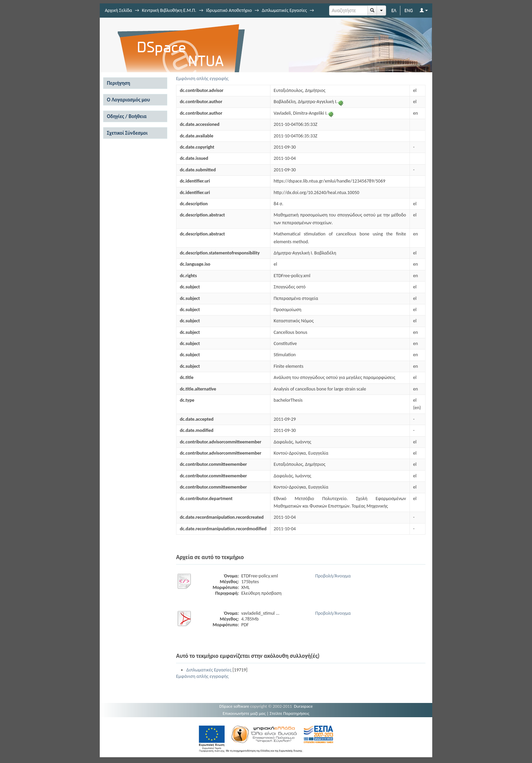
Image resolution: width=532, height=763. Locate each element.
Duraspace (303, 706)
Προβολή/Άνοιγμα (333, 576)
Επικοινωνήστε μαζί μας (244, 713)
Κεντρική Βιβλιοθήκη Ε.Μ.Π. (169, 10)
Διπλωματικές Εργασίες (284, 10)
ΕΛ (394, 10)
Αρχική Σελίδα (118, 10)
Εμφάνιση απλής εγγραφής (202, 79)
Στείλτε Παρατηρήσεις (290, 713)
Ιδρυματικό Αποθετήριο (229, 10)
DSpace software (234, 706)
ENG (409, 10)
